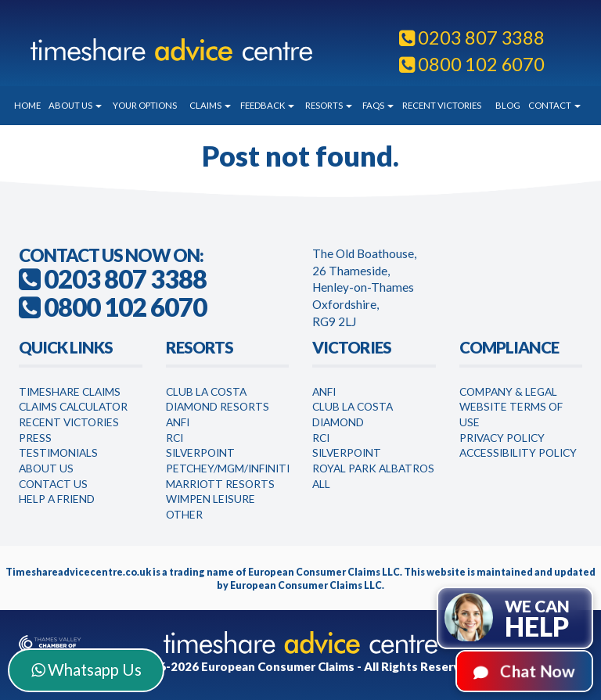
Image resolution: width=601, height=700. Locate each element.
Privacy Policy (502, 438)
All (321, 484)
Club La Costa (206, 391)
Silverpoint (200, 452)
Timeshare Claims (70, 391)
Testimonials (58, 452)
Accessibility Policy (518, 452)
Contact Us (53, 484)
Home (27, 105)
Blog (508, 105)
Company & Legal (508, 391)
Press (35, 438)
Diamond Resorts (218, 406)
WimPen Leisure (211, 499)
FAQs (378, 105)
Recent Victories (442, 105)
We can (537, 619)
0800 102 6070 (472, 64)
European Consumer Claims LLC (324, 572)
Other (184, 514)
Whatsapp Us (86, 669)
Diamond (338, 422)
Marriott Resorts (220, 484)
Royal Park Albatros (373, 468)
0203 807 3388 (472, 38)
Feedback (267, 105)
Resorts (329, 105)
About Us (75, 105)
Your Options (145, 105)
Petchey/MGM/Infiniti (228, 468)
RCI (175, 438)
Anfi (178, 422)
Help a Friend (57, 499)
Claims (210, 105)
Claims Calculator (73, 406)
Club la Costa (353, 406)
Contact (554, 105)
